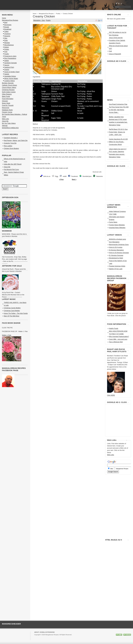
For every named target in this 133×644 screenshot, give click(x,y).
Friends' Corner (7, 112)
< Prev (61, 179)
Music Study (6, 103)
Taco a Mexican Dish (116, 342)
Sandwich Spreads (10, 63)
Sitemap (5, 126)
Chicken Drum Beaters (11, 148)
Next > (74, 179)
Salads (7, 61)
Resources (6, 108)
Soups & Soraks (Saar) (12, 72)
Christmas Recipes (8, 90)
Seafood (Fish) (9, 67)
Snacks (7, 70)
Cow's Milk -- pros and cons (118, 339)
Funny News (113, 222)
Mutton (7, 47)
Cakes (6, 31)
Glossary (5, 101)
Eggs (6, 40)
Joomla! (37, 637)
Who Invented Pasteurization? (119, 337)
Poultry (58, 14)
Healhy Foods (114, 328)
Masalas (7, 43)
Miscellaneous (9, 45)
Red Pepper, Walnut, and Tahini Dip (16, 141)
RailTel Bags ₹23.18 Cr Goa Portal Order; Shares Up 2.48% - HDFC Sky (118, 132)
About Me (5, 121)
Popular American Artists (117, 266)
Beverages (8, 25)
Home (35, 14)
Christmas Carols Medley (12, 308)
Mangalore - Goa (39, 20)
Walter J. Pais (7, 335)
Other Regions (7, 94)
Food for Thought (8, 105)
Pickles (7, 49)
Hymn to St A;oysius (116, 247)
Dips (6, 38)
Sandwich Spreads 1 (11, 138)
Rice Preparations (10, 58)
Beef (6, 23)
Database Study (7, 110)
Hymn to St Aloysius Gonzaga (119, 253)
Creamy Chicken (44, 16)
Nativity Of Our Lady (116, 269)
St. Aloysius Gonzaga (116, 255)
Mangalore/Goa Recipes (46, 14)
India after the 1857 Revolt (13, 164)
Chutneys (7, 34)
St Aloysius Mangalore (116, 250)
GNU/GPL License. (67, 637)
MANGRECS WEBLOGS (10, 128)
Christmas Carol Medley (12, 311)
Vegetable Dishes (10, 76)
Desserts (7, 36)
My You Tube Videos (9, 123)
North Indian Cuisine (9, 92)
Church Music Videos (9, 88)
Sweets (7, 74)
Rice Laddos (8, 146)
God (110, 51)
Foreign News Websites (117, 225)
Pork (6, 52)
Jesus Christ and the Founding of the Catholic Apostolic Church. (117, 40)
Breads (7, 27)
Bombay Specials (8, 83)
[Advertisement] (68, 190)
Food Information (8, 99)
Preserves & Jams (10, 56)
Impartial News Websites (117, 228)
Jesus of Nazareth (115, 54)
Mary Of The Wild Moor (12, 316)
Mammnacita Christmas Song (119, 245)
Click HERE (111, 395)
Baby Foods (6, 96)
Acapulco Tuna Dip (10, 143)
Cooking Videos (9, 81)
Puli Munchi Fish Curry (11, 170)
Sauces (7, 65)
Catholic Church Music (9, 85)
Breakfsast (8, 29)
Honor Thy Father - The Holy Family (16, 313)
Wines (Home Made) (11, 79)
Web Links (5, 119)
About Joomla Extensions (44, 632)
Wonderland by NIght (116, 258)
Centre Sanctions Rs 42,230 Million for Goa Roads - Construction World (118, 142)
